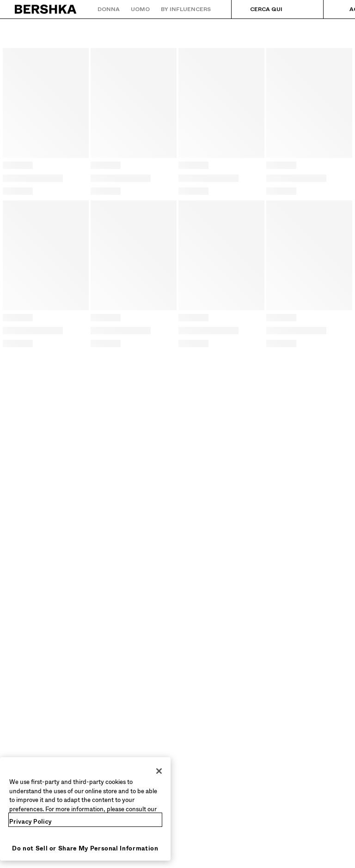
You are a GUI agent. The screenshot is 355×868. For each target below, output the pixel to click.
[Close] (159, 771)
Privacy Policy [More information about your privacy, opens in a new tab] (31, 822)
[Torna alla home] (46, 9)
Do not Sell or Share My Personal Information (85, 848)
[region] (85, 809)
